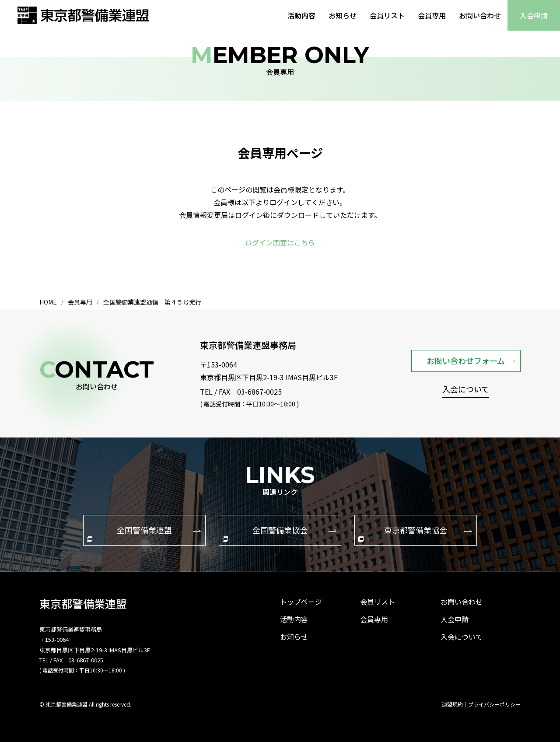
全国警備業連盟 (144, 533)
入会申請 (534, 15)
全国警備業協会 (280, 533)
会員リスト (387, 15)
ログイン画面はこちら (280, 242)
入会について (466, 390)
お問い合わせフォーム (471, 360)
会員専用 (432, 15)
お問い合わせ (480, 15)
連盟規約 (452, 704)
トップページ (301, 602)
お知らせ (343, 15)
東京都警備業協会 (415, 533)
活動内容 (301, 15)
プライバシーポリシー (494, 704)
